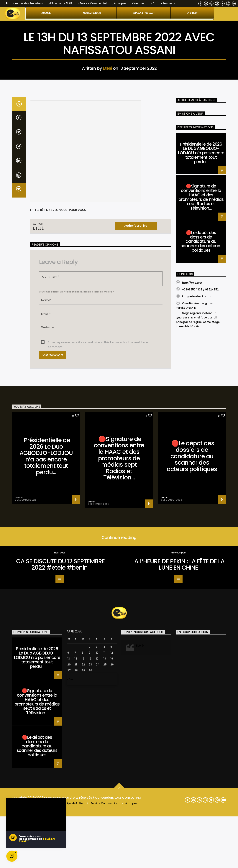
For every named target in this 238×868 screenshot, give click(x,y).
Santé (119, 114)
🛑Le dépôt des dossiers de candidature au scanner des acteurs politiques (201, 434)
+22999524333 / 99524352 (200, 483)
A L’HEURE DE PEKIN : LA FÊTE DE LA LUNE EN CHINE (179, 757)
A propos (119, 3)
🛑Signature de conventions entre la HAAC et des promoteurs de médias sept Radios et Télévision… (201, 390)
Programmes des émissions (23, 3)
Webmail (138, 3)
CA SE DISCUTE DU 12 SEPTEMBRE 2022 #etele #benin (60, 757)
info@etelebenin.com (197, 489)
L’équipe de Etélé (60, 3)
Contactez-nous (163, 3)
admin (19, 691)
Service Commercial (92, 3)
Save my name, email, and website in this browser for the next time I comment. (99, 535)
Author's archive (136, 419)
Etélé (107, 157)
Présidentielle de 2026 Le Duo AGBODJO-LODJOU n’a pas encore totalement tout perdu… (201, 346)
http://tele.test (192, 476)
